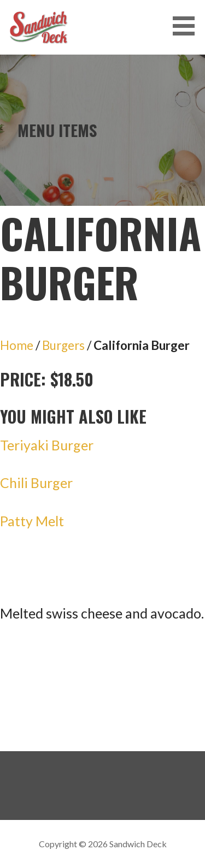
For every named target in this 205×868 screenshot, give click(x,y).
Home (17, 345)
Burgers (63, 345)
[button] (188, 26)
